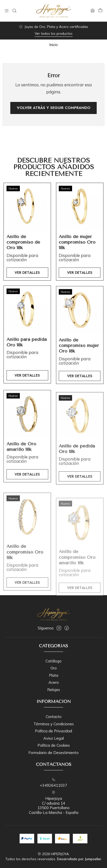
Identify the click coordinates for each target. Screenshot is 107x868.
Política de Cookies (54, 745)
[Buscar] (15, 11)
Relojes (54, 690)
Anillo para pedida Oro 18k (27, 362)
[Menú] (7, 11)
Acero (54, 682)
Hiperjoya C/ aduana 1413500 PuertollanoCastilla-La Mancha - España (54, 803)
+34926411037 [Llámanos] (54, 783)
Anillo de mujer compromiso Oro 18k (77, 255)
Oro (54, 668)
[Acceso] (92, 11)
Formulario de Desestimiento (54, 753)
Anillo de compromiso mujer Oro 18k (79, 369)
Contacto (54, 717)
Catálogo (54, 661)
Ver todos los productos (54, 33)
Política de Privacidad (54, 731)
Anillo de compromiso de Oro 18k (23, 250)
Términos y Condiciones (54, 724)
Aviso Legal (54, 738)
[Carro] (100, 11)
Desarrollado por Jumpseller (79, 859)
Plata (54, 675)
